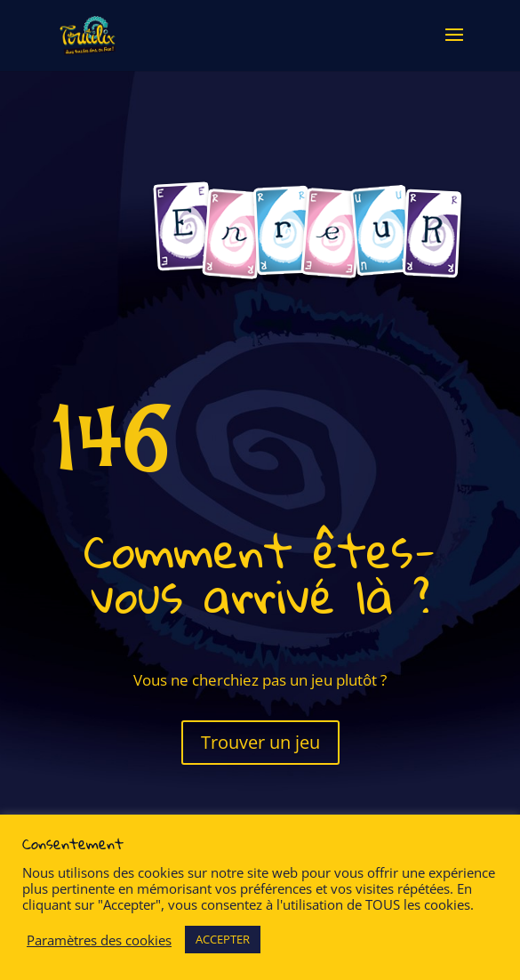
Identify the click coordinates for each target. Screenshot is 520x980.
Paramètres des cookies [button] (99, 940)
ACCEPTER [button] (223, 939)
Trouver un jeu (260, 742)
